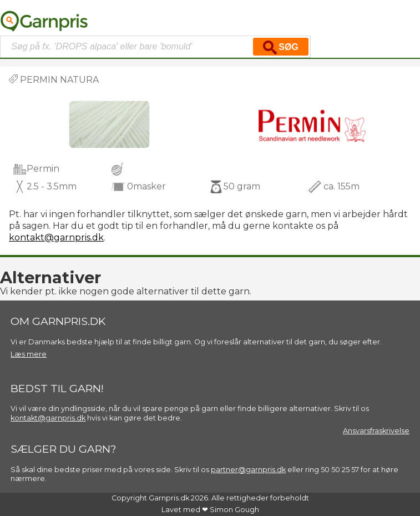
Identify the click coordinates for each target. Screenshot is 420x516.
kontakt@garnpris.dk (56, 237)
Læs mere (29, 354)
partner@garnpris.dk (248, 470)
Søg (281, 47)
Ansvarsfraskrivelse (376, 431)
